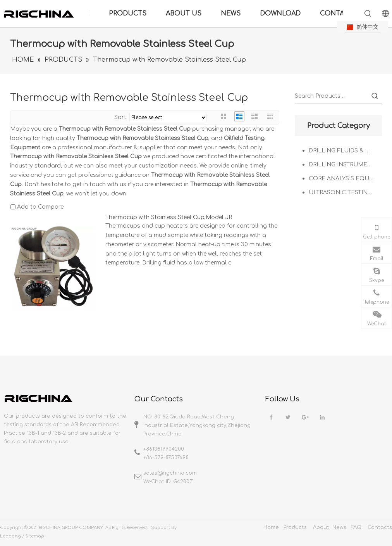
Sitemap (35, 536)
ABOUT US (184, 14)
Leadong (10, 536)
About (321, 527)
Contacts (380, 527)
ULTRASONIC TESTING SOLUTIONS (345, 193)
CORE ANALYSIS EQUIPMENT (345, 179)
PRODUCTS (128, 14)
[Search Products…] (331, 96)
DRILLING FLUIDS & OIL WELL (345, 151)
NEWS (231, 14)
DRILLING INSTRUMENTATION (345, 165)
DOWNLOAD (280, 14)
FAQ (356, 527)
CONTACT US (342, 14)
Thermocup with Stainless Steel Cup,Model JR (169, 217)
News (339, 527)
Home (271, 527)
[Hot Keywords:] (375, 96)
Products (295, 527)
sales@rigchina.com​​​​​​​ (170, 473)
